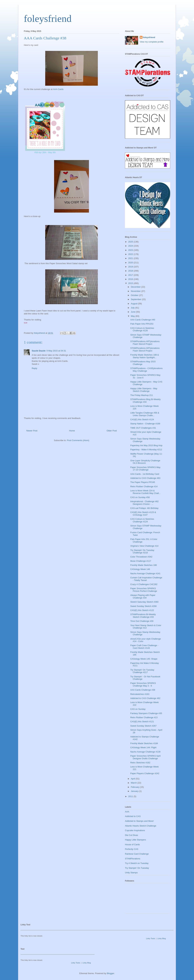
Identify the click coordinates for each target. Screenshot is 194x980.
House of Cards (132, 844)
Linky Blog (162, 938)
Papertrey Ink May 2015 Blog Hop (146, 445)
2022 (131, 254)
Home (72, 431)
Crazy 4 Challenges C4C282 (144, 584)
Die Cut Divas (131, 835)
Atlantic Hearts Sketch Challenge (141, 826)
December (136, 287)
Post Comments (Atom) (78, 440)
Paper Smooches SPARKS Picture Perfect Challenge (144, 590)
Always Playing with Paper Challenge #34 (143, 596)
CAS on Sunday (138, 709)
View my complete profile (152, 42)
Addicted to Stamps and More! (139, 821)
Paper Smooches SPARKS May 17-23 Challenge (145, 469)
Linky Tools (150, 938)
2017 (131, 275)
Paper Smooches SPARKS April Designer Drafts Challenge (145, 757)
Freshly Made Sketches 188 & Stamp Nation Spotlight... (144, 356)
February (135, 787)
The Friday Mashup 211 (141, 395)
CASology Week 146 (140, 569)
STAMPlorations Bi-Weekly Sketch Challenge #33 (143, 616)
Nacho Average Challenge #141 (145, 573)
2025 (131, 242)
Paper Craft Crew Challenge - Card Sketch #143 (144, 647)
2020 (131, 263)
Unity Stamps (131, 873)
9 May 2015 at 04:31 (56, 351)
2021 (131, 258)
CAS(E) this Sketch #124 (142, 419)
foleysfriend (48, 19)
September (136, 299)
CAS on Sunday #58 (140, 497)
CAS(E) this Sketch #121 (142, 722)
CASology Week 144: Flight (143, 747)
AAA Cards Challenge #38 (143, 690)
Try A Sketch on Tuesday (137, 863)
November (136, 291)
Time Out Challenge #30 (142, 621)
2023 (131, 250)
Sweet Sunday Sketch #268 (143, 606)
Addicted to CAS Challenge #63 (145, 478)
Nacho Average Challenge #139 (145, 752)
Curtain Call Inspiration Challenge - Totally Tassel (146, 579)
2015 (131, 283)
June (133, 312)
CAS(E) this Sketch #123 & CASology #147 (143, 514)
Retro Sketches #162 (140, 763)
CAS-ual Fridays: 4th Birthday (144, 508)
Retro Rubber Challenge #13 (144, 717)
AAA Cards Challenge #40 (143, 320)
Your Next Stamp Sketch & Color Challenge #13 (146, 627)
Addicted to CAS (133, 816)
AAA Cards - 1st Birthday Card (145, 474)
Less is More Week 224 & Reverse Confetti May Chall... (145, 492)
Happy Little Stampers (135, 840)
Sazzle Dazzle (39, 351)
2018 (131, 271)
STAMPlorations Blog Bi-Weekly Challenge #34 (145, 401)
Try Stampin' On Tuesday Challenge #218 (142, 551)
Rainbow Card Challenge (137, 854)
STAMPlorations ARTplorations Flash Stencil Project (145, 343)
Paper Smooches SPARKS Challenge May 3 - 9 (143, 684)
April (133, 779)
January (135, 791)
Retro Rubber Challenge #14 (144, 486)
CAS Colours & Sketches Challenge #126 (142, 329)
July (133, 308)
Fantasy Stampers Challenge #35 (146, 713)
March (134, 783)
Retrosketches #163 (140, 694)
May (133, 316)
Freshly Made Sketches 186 (143, 565)
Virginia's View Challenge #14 (144, 546)
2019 (131, 267)
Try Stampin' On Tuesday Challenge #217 (142, 671)
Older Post (112, 431)
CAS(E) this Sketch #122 (142, 610)
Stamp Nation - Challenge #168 (145, 424)
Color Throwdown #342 (141, 557)
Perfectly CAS (132, 849)
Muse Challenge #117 (141, 561)
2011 (131, 796)
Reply (34, 368)
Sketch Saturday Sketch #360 (144, 602)
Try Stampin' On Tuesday (137, 868)
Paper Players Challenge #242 (145, 773)
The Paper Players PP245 (143, 482)
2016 (131, 279)
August (134, 304)
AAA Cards (58, 89)
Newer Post (32, 431)
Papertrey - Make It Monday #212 (146, 450)
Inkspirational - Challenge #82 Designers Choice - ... (144, 503)
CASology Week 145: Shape (144, 659)
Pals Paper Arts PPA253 (142, 324)
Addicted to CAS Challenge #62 (145, 698)
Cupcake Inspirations (135, 830)
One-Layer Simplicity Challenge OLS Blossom (145, 462)
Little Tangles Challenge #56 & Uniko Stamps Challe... (145, 414)
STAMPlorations (133, 859)
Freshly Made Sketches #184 (144, 743)
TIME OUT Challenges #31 (143, 428)
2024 (131, 246)
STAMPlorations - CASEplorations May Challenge (146, 370)
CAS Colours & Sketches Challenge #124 (142, 520)
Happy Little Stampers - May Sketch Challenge (144, 390)
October (135, 295)
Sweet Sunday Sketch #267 (143, 726)
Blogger (110, 973)
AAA (127, 812)
